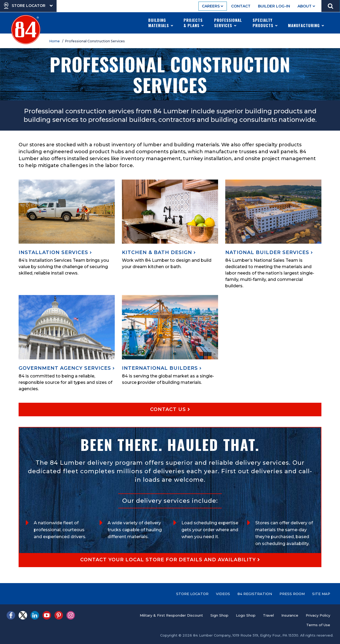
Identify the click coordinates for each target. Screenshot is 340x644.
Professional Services (228, 23)
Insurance (290, 615)
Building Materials (161, 23)
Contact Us (170, 409)
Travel (268, 615)
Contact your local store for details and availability (170, 560)
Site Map (321, 594)
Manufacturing (306, 23)
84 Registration (255, 594)
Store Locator (192, 594)
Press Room (292, 594)
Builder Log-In (274, 6)
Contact (241, 6)
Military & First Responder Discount (171, 615)
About (306, 6)
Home (55, 41)
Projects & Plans (194, 23)
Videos (223, 594)
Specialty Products (265, 23)
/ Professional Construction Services (94, 41)
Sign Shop (219, 615)
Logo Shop (246, 615)
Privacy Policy (318, 615)
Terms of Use (318, 625)
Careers (213, 6)
